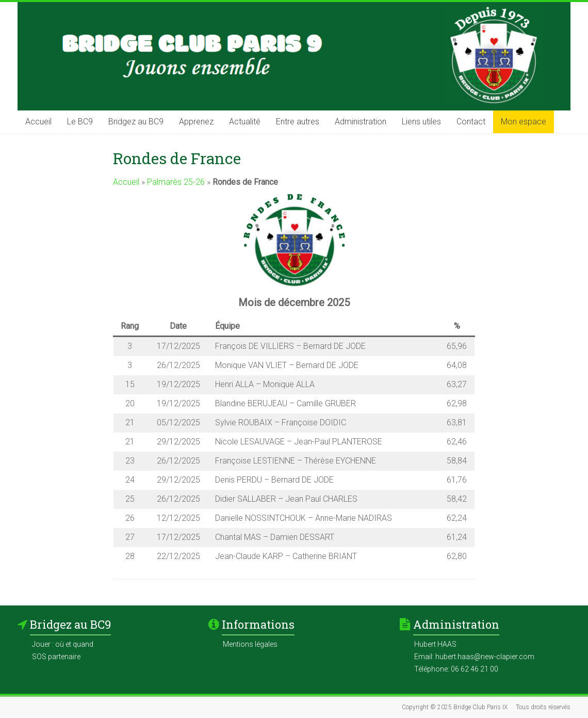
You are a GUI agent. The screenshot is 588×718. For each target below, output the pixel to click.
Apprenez (196, 122)
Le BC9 (80, 122)
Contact (471, 122)
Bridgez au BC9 (136, 122)
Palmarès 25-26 (176, 182)
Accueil (38, 122)
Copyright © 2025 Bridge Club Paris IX (455, 707)
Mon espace (524, 122)
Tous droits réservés (543, 707)
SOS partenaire (56, 657)
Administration (361, 122)
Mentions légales (250, 644)
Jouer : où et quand (63, 644)
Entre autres (298, 122)
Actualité (245, 122)
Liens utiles (421, 122)
